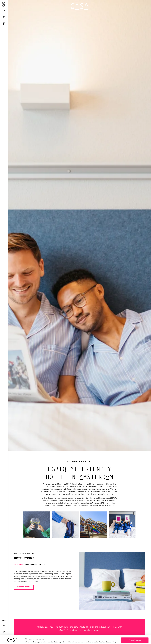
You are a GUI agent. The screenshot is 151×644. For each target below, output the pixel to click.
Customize (135, 639)
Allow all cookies (135, 633)
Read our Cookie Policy (108, 635)
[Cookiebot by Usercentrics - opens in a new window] (12, 640)
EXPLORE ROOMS (24, 587)
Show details (30, 640)
